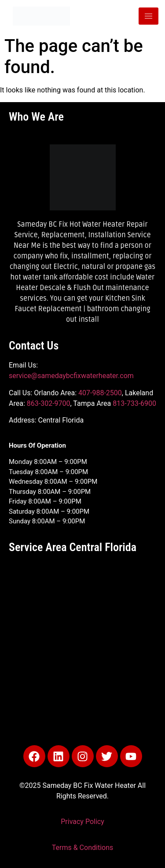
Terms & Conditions (83, 848)
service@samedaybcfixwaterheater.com (71, 376)
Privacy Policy (82, 822)
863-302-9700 (49, 403)
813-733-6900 (134, 403)
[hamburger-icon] (148, 16)
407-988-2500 (100, 393)
